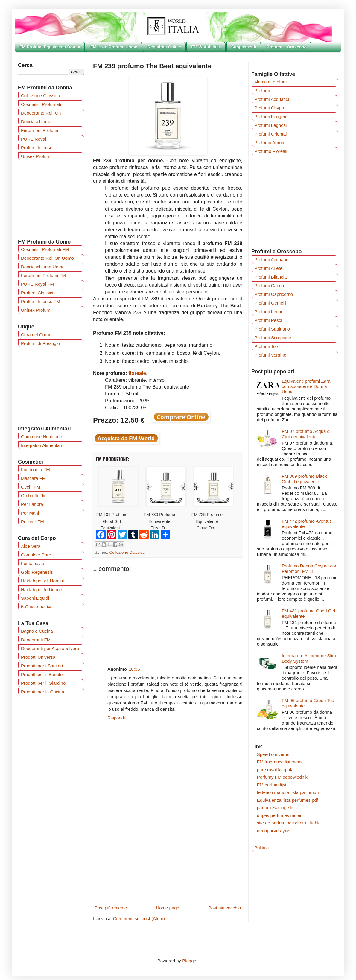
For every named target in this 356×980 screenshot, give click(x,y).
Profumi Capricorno (274, 294)
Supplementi (244, 47)
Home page (168, 908)
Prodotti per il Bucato (42, 674)
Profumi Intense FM (41, 301)
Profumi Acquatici (272, 99)
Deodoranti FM (36, 640)
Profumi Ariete (268, 268)
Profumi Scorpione (273, 338)
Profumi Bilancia (270, 277)
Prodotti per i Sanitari (42, 666)
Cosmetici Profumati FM (45, 249)
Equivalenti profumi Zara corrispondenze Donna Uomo (306, 386)
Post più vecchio (225, 908)
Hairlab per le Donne (42, 589)
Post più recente (111, 908)
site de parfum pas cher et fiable (289, 823)
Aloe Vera (31, 546)
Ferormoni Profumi (39, 130)
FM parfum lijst (272, 785)
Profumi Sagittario (272, 329)
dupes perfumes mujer (279, 815)
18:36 (134, 669)
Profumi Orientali (271, 134)
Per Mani (30, 513)
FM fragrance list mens (280, 762)
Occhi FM (31, 487)
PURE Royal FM (37, 284)
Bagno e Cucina (37, 631)
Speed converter (273, 754)
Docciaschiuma (36, 122)
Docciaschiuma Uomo (43, 267)
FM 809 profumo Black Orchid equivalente (304, 479)
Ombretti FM (33, 496)
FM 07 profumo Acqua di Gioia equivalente (306, 434)
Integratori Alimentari (42, 445)
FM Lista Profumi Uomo (114, 47)
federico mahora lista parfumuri (288, 792)
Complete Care (36, 555)
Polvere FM (32, 522)
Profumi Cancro (270, 286)
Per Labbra (32, 504)
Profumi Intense (37, 148)
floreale (137, 373)
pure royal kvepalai (276, 770)
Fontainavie (33, 563)
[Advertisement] (168, 615)
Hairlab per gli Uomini (42, 581)
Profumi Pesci (268, 320)
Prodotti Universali (39, 657)
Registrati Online (164, 47)
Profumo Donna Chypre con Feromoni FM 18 (310, 569)
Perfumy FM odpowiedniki (283, 777)
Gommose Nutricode (42, 437)
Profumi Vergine (270, 355)
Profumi (262, 90)
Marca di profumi (271, 82)
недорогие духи (273, 831)
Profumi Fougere (271, 117)
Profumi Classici (37, 293)
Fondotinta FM (35, 470)
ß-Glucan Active (37, 607)
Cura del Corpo (36, 335)
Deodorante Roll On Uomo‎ (47, 258)
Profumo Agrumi (270, 143)
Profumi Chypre (270, 108)
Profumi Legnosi (270, 125)
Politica (261, 848)
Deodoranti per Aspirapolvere (50, 648)
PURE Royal (34, 139)
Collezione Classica (127, 552)
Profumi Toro (267, 346)
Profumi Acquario (271, 260)
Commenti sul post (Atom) (139, 919)
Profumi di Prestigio (40, 343)
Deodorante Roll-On (41, 113)
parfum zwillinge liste (278, 808)
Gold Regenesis (37, 572)
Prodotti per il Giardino (43, 683)
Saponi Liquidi (35, 598)
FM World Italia (206, 47)
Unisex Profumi (36, 156)
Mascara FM (33, 478)
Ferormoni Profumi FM (43, 275)
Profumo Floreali (271, 151)
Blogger (190, 961)
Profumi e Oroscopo (287, 47)
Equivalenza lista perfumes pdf (287, 800)
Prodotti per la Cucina (42, 692)
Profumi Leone (269, 312)
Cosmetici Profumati (41, 104)
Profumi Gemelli (270, 303)
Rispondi (116, 718)
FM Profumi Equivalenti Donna (50, 47)
